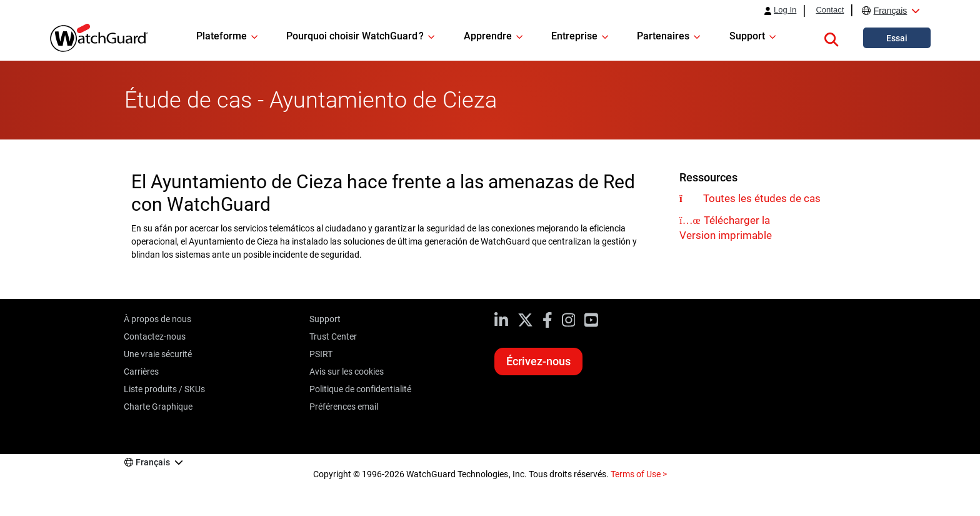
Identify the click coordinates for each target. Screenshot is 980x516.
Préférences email (344, 407)
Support (325, 319)
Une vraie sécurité (158, 354)
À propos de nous (157, 319)
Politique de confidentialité (360, 389)
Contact (830, 10)
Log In (785, 10)
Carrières (141, 372)
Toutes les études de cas (762, 198)
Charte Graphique (158, 407)
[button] (831, 38)
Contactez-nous (155, 336)
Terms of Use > (639, 474)
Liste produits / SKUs (164, 389)
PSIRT (321, 354)
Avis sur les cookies (347, 372)
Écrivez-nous (538, 361)
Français (891, 11)
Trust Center (333, 336)
